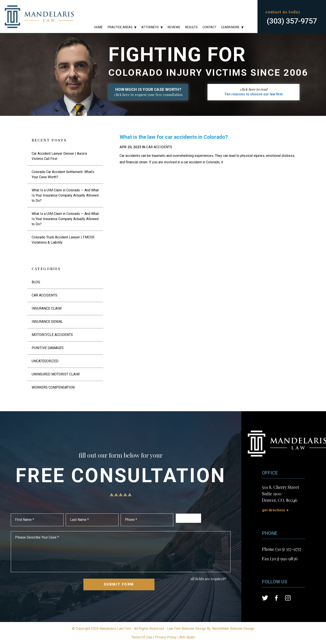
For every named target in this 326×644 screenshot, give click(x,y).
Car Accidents (159, 147)
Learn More (230, 27)
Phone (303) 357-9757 (282, 549)
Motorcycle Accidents (52, 335)
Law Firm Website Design (186, 629)
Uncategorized (45, 361)
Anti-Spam (187, 637)
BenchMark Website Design (233, 629)
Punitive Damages (48, 348)
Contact (209, 27)
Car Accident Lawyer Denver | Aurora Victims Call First (59, 156)
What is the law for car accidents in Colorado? (174, 137)
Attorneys (150, 27)
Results (191, 27)
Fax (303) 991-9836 (280, 558)
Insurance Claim (47, 308)
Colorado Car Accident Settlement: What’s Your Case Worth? (63, 174)
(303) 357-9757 (292, 21)
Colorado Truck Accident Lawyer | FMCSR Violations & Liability (63, 240)
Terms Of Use (142, 637)
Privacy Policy (166, 637)
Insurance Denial (47, 322)
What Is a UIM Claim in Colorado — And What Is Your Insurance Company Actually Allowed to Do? (65, 195)
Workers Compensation (53, 387)
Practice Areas (120, 27)
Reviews (174, 27)
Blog (36, 282)
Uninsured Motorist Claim (56, 374)
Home (99, 27)
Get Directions (274, 510)
